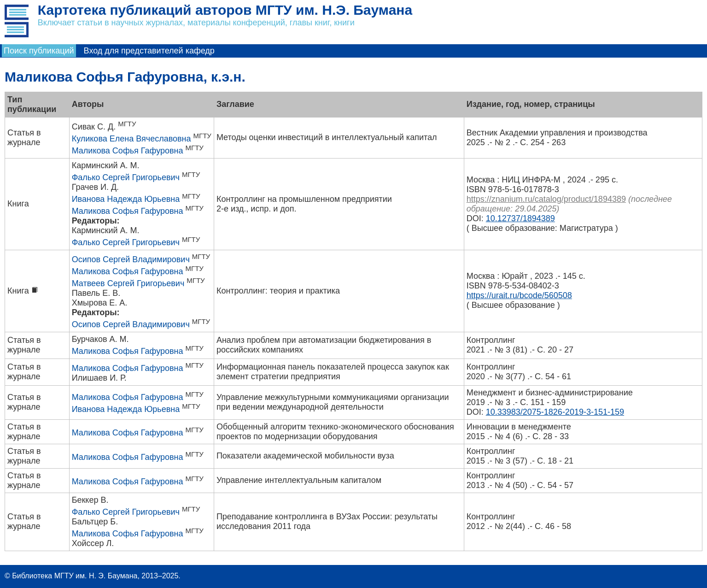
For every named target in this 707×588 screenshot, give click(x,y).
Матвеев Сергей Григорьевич (128, 283)
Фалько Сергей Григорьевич (126, 177)
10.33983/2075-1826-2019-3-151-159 (555, 412)
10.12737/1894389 (520, 218)
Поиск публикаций (39, 51)
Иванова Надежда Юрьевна (126, 199)
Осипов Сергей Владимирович (131, 259)
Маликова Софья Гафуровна (128, 151)
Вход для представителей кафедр (149, 51)
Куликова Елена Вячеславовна (131, 139)
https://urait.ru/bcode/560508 (519, 295)
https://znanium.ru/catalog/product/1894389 (546, 199)
